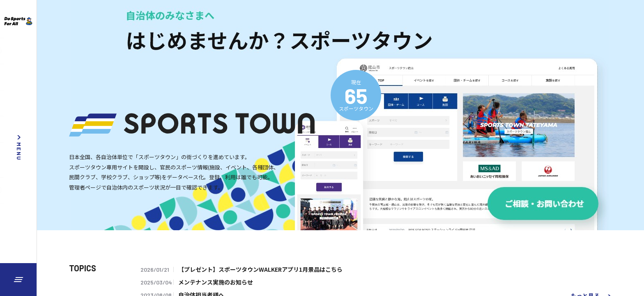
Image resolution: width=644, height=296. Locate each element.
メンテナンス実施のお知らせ (216, 282)
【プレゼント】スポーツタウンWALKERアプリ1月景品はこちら (260, 269)
